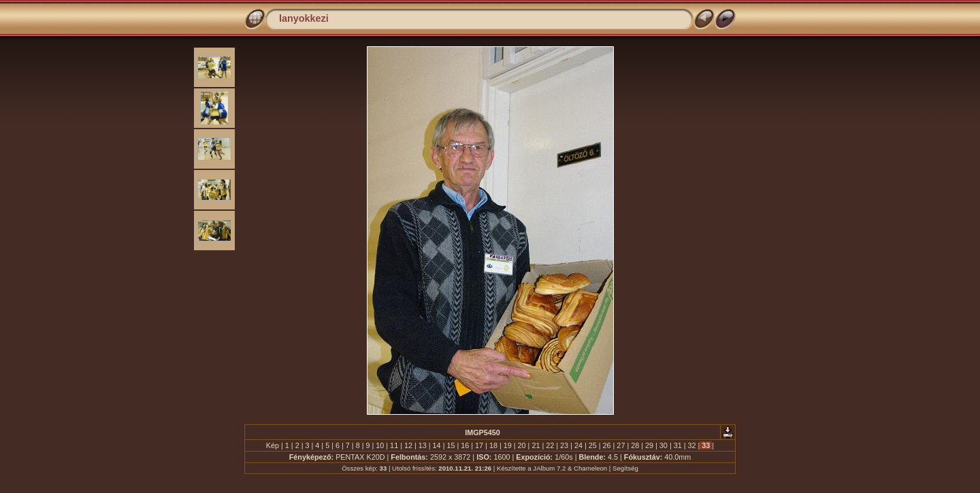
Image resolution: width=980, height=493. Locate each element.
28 (635, 445)
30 (664, 445)
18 (493, 445)
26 (607, 445)
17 (479, 445)
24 (578, 445)
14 (437, 445)
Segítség (625, 468)
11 (394, 445)
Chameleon (590, 468)
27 (621, 445)
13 (423, 445)
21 (536, 445)
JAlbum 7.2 (549, 468)
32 (692, 445)
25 (593, 445)
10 (380, 445)
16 (465, 445)
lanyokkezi (304, 18)
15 (451, 445)
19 (508, 445)
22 (550, 445)
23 (564, 445)
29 (649, 445)
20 (522, 445)
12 (408, 445)
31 (678, 445)
